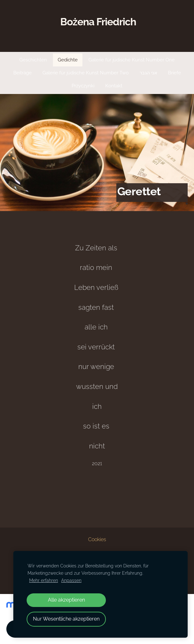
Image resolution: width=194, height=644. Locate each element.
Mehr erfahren (44, 580)
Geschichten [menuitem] (33, 60)
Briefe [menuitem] (175, 73)
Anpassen (71, 580)
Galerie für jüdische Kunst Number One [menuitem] (132, 60)
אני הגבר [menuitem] (148, 73)
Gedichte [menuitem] (68, 60)
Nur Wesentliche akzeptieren (66, 619)
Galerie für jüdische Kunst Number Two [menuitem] (86, 73)
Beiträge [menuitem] (23, 73)
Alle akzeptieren (66, 600)
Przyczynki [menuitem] (83, 86)
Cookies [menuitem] (97, 539)
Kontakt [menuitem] (114, 86)
